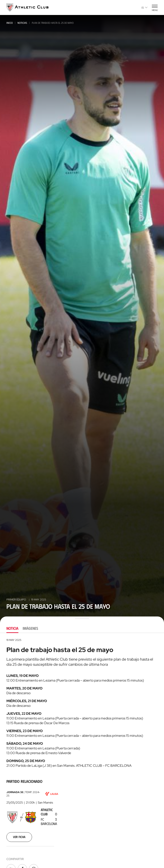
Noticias (22, 23)
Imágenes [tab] (30, 628)
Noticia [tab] (12, 628)
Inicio (10, 23)
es (145, 7)
